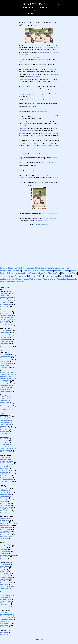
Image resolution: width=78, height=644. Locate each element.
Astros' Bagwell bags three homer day (42, 220)
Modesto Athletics (6, 419)
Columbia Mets (5, 522)
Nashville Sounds (5, 303)
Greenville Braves (5, 382)
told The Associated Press (45, 115)
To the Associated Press (44, 105)
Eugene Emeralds (5, 551)
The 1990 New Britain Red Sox (41, 225)
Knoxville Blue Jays (6, 386)
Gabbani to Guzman (31, 271)
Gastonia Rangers (5, 529)
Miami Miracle (4, 467)
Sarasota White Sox (6, 476)
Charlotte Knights (5, 376)
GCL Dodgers (4, 632)
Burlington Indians (6, 614)
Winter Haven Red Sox (7, 481)
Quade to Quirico (36, 276)
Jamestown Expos (5, 575)
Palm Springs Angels (6, 421)
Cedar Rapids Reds (6, 494)
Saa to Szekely (65, 276)
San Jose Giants (5, 430)
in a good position (50, 69)
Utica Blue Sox (4, 585)
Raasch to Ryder (51, 276)
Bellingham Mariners (6, 546)
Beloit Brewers (4, 491)
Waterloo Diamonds (6, 511)
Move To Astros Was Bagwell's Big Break (49, 219)
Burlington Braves (5, 492)
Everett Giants (4, 553)
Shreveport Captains (6, 406)
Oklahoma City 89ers (6, 304)
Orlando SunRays (5, 391)
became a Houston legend (37, 66)
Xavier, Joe (61, 279)
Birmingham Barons (6, 374)
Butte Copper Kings (6, 597)
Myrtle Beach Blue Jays (7, 533)
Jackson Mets (4, 400)
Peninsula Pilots (5, 446)
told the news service (47, 58)
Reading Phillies (5, 365)
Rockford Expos (5, 505)
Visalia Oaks (4, 433)
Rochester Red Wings (6, 319)
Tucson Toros (4, 345)
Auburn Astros (5, 564)
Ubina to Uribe (22, 279)
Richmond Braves (5, 317)
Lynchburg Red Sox (6, 444)
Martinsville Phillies (6, 623)
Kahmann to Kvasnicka (16, 273)
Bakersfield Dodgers (6, 417)
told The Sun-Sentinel (24, 95)
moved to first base (51, 100)
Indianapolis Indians (6, 297)
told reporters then (39, 182)
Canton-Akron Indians (7, 356)
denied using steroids (40, 149)
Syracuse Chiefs (5, 321)
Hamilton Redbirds (6, 573)
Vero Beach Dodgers (6, 478)
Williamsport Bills (5, 367)
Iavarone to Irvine (61, 271)
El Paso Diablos (5, 398)
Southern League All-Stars (8, 373)
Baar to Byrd (20, 268)
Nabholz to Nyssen (69, 273)
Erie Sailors (3, 570)
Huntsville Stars (5, 387)
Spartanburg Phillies (6, 537)
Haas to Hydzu (47, 271)
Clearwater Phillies (6, 459)
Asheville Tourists (5, 518)
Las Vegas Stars (4, 338)
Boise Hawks (4, 550)
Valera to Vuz (36, 279)
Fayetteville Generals (6, 527)
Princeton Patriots (5, 625)
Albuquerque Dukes (6, 330)
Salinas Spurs (4, 426)
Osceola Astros (5, 468)
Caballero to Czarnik (35, 268)
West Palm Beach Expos (7, 480)
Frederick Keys (4, 441)
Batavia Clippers (5, 566)
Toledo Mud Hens (5, 325)
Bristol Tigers (4, 612)
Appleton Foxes (5, 489)
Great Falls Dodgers (6, 601)
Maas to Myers (54, 273)
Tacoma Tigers (4, 343)
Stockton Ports (5, 432)
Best (23, 232)
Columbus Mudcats (6, 380)
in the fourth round (50, 75)
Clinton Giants (5, 496)
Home (25, 13)
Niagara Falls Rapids (6, 577)
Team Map (47, 13)
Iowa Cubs (3, 299)
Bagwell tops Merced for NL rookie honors (52, 217)
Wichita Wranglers (5, 409)
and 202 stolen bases (47, 169)
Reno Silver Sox (5, 422)
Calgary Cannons (5, 332)
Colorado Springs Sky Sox (7, 334)
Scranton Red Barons (6, 314)
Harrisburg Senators (6, 360)
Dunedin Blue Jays (6, 461)
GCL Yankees (4, 634)
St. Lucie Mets (4, 472)
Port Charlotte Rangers (7, 470)
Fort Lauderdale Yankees (7, 463)
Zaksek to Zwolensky (16, 282)
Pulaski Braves (4, 627)
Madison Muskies (5, 500)
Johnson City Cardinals (7, 620)
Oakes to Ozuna (7, 276)
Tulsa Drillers (4, 408)
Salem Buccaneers (5, 450)
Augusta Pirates (5, 520)
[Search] (58, 4)
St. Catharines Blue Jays (7, 583)
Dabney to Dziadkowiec (55, 268)
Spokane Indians (5, 557)
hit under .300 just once (47, 134)
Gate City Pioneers (6, 599)
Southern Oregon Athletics (8, 555)
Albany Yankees (5, 354)
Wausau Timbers (5, 513)
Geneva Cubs (4, 572)
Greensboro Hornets (6, 531)
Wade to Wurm (49, 279)
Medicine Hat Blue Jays (7, 607)
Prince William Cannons (7, 448)
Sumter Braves (4, 538)
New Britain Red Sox (6, 363)
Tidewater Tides (5, 323)
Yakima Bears (4, 559)
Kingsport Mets (5, 621)
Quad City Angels (5, 503)
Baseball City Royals (6, 457)
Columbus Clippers (6, 312)
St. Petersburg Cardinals (7, 474)
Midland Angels (5, 402)
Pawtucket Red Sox (6, 316)
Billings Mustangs (5, 596)
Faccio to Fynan (14, 271)
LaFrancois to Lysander (37, 273)
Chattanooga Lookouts (7, 378)
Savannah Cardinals (6, 535)
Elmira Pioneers (5, 568)
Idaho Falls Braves (5, 605)
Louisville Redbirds (6, 301)
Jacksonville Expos (5, 384)
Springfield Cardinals (6, 509)
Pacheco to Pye (21, 276)
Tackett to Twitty (7, 279)
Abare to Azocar (7, 268)
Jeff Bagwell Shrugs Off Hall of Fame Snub (38, 222)
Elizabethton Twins (6, 616)
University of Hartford (34, 76)
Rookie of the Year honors (42, 112)
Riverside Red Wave (6, 424)
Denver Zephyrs (5, 295)
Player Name (31, 13)
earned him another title (43, 125)
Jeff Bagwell (40, 53)
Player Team (39, 13)
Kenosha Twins (5, 498)
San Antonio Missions (6, 404)
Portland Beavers (5, 341)
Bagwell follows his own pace (49, 212)
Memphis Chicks (5, 389)
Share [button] (20, 230)
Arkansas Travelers (6, 397)
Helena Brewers (5, 603)
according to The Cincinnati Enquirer (50, 145)
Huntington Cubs (5, 618)
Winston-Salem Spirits (6, 452)
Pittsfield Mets (4, 581)
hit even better (54, 81)
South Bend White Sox (7, 507)
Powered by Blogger (39, 640)
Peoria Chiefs (4, 502)
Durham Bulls (4, 439)
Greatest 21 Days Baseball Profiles (35, 6)
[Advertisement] (39, 246)
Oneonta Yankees (5, 579)
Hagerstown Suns (5, 358)
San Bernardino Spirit (6, 428)
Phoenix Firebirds (5, 339)
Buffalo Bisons (4, 293)
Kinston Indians (5, 443)
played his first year (25, 80)
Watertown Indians (6, 586)
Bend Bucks (4, 548)
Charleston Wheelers (6, 526)
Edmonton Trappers (6, 336)
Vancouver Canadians (6, 347)
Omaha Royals (4, 306)
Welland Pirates (5, 588)
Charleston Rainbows (6, 524)
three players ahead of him (52, 48)
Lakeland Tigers (5, 465)
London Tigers (5, 362)
